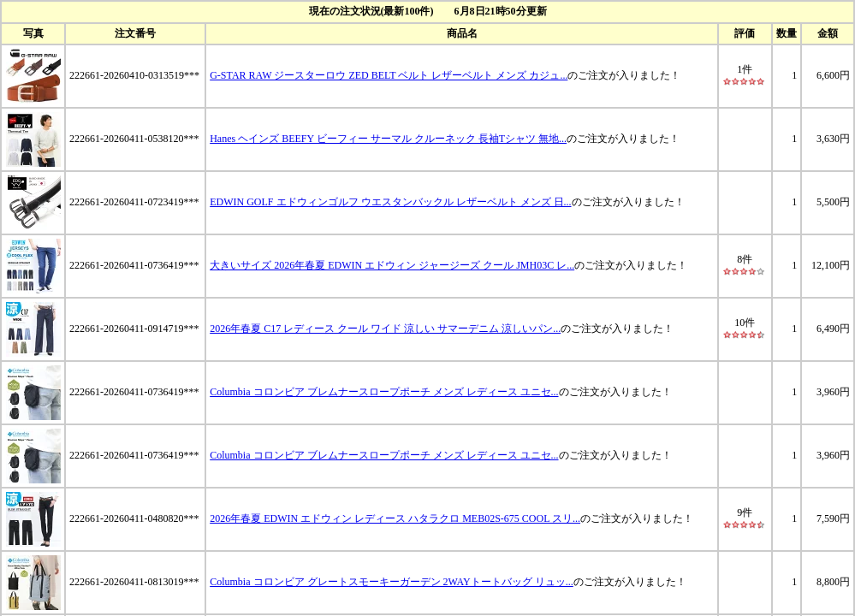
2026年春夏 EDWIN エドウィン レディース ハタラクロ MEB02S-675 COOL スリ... (395, 518)
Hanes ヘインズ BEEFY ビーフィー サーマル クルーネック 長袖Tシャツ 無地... (388, 139)
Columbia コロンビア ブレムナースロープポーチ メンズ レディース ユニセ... (384, 392)
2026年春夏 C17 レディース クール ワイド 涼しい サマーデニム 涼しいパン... (385, 329)
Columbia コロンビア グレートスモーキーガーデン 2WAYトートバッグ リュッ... (392, 582)
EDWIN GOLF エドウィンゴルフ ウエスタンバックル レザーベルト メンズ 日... (390, 202)
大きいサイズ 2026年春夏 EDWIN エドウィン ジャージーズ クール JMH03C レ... (392, 265)
